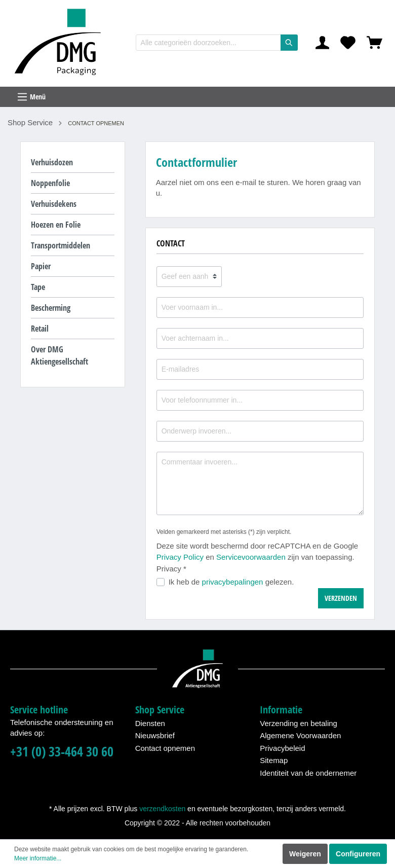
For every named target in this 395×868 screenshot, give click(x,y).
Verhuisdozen (52, 162)
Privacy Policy (180, 557)
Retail (40, 329)
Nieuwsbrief (155, 735)
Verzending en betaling (299, 723)
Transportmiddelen (61, 245)
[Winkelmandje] (374, 43)
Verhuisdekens (54, 204)
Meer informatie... (38, 858)
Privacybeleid (282, 748)
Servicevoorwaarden (251, 557)
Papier (41, 266)
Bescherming (51, 308)
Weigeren (305, 854)
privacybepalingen (233, 582)
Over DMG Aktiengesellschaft (60, 355)
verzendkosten (162, 809)
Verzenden (341, 598)
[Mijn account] (322, 43)
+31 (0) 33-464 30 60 (62, 752)
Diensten (150, 723)
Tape (38, 287)
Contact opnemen (165, 748)
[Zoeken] (289, 43)
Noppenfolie (50, 183)
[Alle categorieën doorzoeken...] (208, 43)
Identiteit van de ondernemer (308, 773)
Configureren (358, 854)
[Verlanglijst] (348, 43)
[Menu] (197, 97)
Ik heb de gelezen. (231, 582)
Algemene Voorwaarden (300, 735)
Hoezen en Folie (56, 225)
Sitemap (274, 760)
